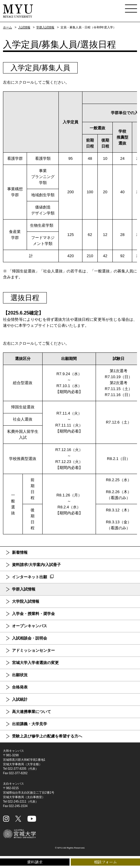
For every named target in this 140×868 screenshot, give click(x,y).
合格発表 (20, 687)
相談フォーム (105, 862)
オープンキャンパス (30, 626)
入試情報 (24, 27)
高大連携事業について (31, 712)
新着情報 (20, 552)
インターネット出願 (30, 577)
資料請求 (35, 862)
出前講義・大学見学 (30, 724)
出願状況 (20, 675)
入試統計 (20, 699)
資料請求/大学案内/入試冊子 (36, 565)
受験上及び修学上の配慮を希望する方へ (47, 736)
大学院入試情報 (26, 601)
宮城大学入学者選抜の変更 (35, 663)
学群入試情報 (45, 27)
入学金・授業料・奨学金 (33, 614)
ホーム (7, 27)
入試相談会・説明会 (30, 638)
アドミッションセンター (33, 650)
